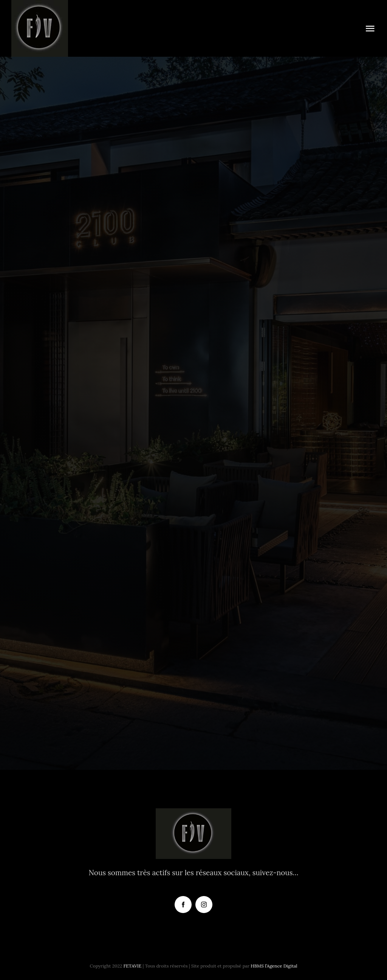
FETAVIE (133, 966)
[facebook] (183, 905)
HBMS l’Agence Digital (274, 966)
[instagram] (204, 905)
